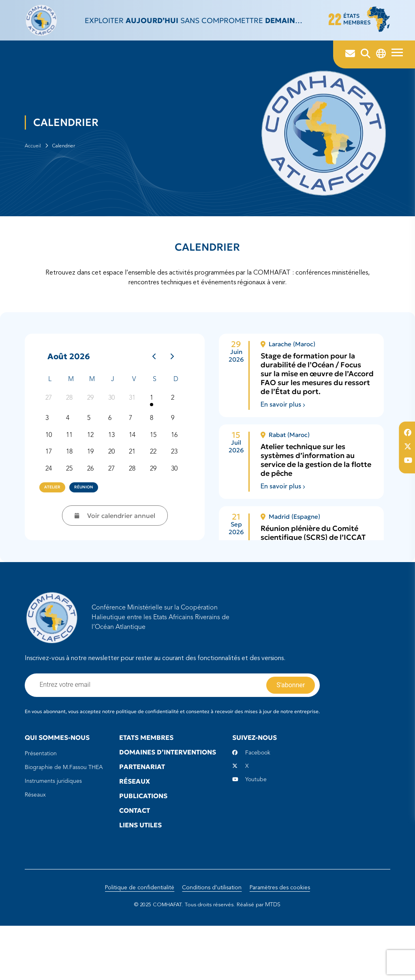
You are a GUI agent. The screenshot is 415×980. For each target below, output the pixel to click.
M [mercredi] (92, 417)
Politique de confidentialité (138, 942)
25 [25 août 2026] (73, 517)
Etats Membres (146, 782)
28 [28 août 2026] (136, 517)
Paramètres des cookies (281, 942)
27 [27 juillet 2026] (52, 441)
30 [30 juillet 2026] (115, 441)
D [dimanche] (176, 417)
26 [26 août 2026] (94, 517)
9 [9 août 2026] (176, 462)
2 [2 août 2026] (176, 441)
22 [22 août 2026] (157, 499)
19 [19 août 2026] (94, 499)
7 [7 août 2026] (134, 462)
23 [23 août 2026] (178, 499)
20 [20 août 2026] (115, 499)
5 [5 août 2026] (92, 462)
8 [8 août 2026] (155, 462)
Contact (135, 855)
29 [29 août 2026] (157, 517)
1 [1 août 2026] (155, 441)
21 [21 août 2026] (136, 499)
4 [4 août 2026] (71, 462)
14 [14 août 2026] (136, 481)
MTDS (276, 959)
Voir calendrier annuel (113, 553)
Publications (143, 840)
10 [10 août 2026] (52, 481)
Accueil (33, 173)
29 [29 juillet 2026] (94, 441)
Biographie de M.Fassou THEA (64, 812)
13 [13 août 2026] (115, 481)
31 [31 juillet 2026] (136, 441)
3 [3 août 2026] (50, 462)
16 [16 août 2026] (178, 481)
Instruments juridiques (53, 826)
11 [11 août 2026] (73, 481)
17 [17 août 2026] (52, 499)
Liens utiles (140, 869)
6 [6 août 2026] (113, 462)
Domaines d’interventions (168, 797)
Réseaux (35, 839)
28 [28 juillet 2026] (73, 441)
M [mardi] (71, 417)
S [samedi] (155, 417)
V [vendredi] (134, 417)
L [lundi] (50, 417)
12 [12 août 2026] (94, 481)
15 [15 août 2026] (157, 481)
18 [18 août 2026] (73, 499)
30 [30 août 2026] (178, 517)
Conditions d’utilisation (212, 942)
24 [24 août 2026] (52, 517)
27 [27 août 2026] (115, 517)
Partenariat (142, 811)
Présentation (41, 798)
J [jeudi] (113, 417)
